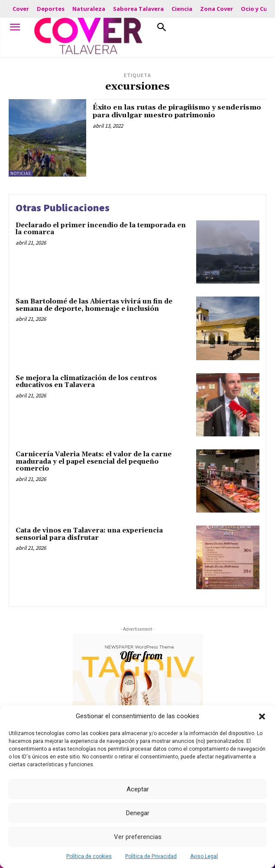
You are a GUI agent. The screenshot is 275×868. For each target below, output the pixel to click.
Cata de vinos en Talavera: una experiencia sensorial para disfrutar (89, 534)
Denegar (138, 813)
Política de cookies (89, 856)
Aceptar (138, 789)
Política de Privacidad (151, 856)
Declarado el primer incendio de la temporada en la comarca (101, 229)
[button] (262, 716)
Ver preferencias (138, 837)
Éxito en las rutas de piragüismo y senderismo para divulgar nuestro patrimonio (177, 111)
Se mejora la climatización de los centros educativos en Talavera (86, 382)
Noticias (21, 173)
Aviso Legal (204, 856)
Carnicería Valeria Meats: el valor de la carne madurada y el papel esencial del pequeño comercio (94, 461)
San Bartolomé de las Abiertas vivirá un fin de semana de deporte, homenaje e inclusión (94, 305)
